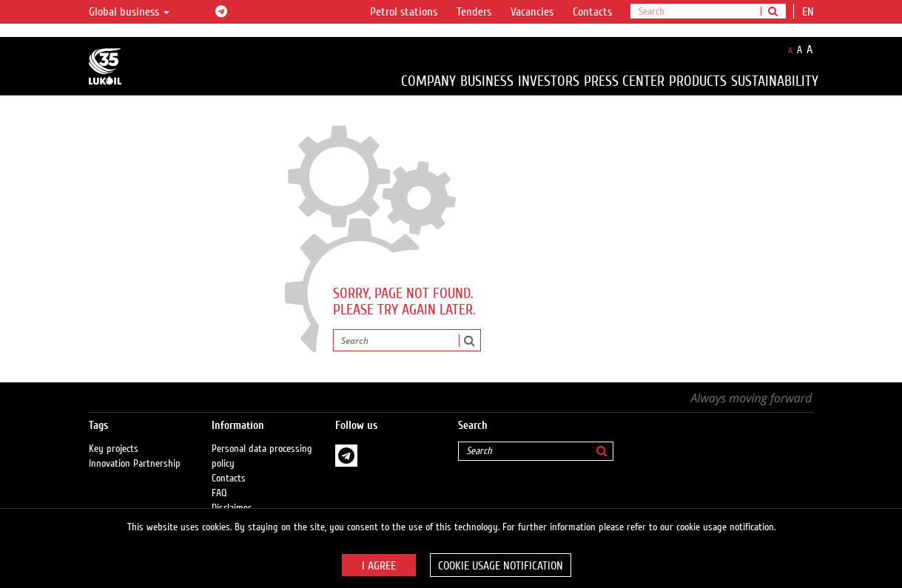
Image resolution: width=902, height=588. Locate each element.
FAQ (219, 493)
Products (698, 81)
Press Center (624, 81)
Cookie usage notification (501, 566)
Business (487, 81)
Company (428, 81)
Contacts (592, 12)
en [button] (810, 12)
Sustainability (775, 81)
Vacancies (532, 12)
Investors (549, 81)
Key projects (114, 449)
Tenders (474, 12)
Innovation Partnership (135, 464)
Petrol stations (404, 12)
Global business (129, 12)
